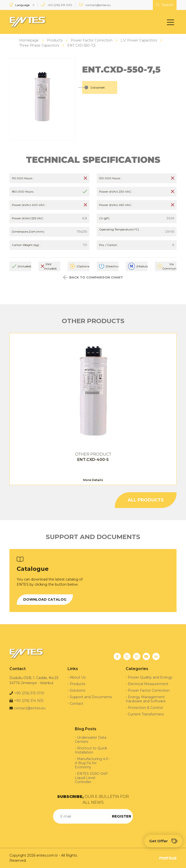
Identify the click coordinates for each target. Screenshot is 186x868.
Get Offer (163, 841)
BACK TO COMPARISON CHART (93, 277)
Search (165, 5)
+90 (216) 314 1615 (29, 701)
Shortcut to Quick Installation (91, 750)
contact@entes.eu (95, 5)
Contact (77, 704)
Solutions (77, 690)
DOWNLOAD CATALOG (45, 599)
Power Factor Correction (149, 690)
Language (20, 5)
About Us (78, 677)
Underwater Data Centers (91, 740)
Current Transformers (146, 714)
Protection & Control (145, 708)
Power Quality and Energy (150, 677)
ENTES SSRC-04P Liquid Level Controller (91, 778)
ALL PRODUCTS (146, 500)
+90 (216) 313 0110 (57, 5)
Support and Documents (91, 697)
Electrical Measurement (148, 684)
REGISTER (122, 816)
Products (77, 684)
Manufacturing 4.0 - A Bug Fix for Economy (93, 763)
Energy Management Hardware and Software (146, 699)
